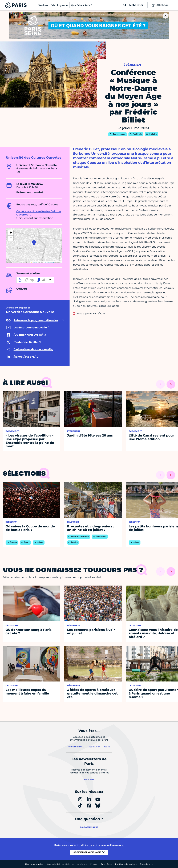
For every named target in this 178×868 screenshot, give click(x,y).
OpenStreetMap (49, 262)
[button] (34, 243)
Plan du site (146, 864)
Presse (94, 864)
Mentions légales (34, 864)
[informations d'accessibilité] (35, 280)
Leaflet (34, 262)
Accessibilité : (67, 864)
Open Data (106, 864)
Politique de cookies (126, 864)
